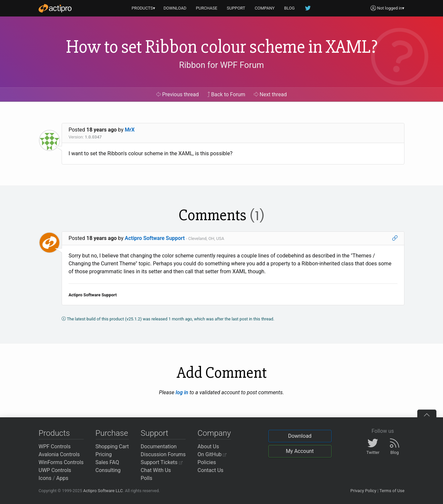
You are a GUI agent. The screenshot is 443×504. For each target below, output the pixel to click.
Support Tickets (162, 462)
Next (270, 94)
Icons (45, 478)
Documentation (159, 446)
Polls (147, 478)
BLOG (289, 8)
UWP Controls (55, 470)
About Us (208, 446)
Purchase (112, 433)
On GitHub (212, 454)
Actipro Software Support (155, 238)
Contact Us (210, 470)
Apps (62, 478)
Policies (207, 462)
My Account (300, 451)
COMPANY (265, 8)
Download (300, 436)
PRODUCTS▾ (143, 8)
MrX (130, 130)
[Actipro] (55, 8)
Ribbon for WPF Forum (221, 65)
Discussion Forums (163, 454)
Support (155, 433)
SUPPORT (236, 8)
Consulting (108, 470)
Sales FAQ (107, 462)
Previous (177, 94)
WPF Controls (55, 446)
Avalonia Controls (59, 454)
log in (182, 392)
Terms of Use (392, 491)
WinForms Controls (61, 462)
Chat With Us (156, 470)
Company (214, 433)
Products (54, 433)
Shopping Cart (112, 446)
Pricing (104, 454)
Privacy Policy (363, 491)
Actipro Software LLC (103, 491)
